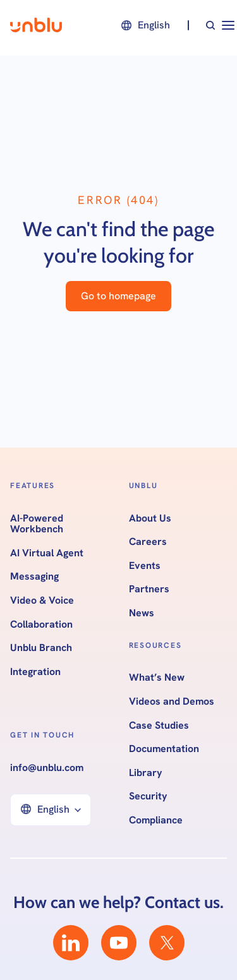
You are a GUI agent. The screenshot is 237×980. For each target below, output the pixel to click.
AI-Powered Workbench (37, 524)
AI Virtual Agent (47, 553)
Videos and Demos (172, 702)
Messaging (34, 577)
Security (148, 796)
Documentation (164, 749)
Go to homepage (118, 296)
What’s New (157, 678)
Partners (149, 589)
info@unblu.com (47, 768)
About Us (150, 518)
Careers (148, 542)
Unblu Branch (41, 648)
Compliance (156, 820)
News (142, 613)
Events (145, 566)
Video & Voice (42, 601)
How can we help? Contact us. (118, 902)
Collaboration (41, 624)
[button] (144, 25)
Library (146, 773)
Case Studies (159, 726)
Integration (35, 672)
